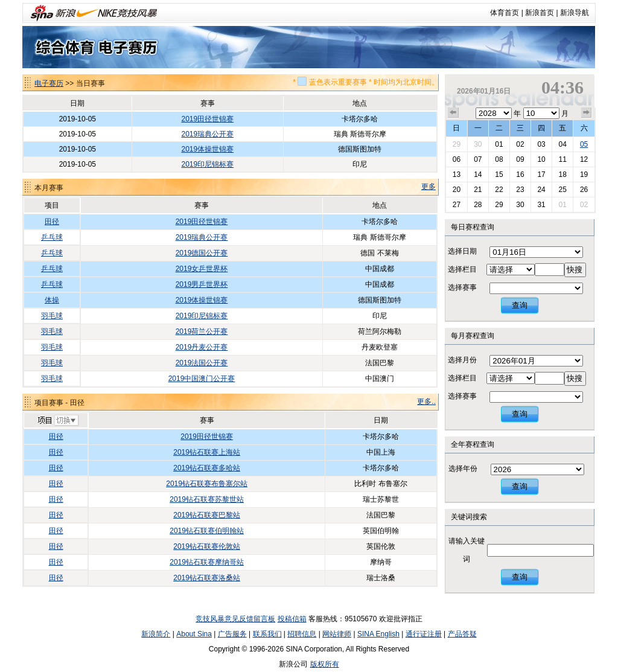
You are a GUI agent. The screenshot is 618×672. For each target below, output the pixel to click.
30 (478, 144)
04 (562, 144)
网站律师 (337, 634)
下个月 (587, 113)
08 (499, 159)
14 (478, 174)
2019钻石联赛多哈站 (207, 468)
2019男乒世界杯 (202, 284)
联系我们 (267, 634)
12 (584, 159)
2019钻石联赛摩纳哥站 (207, 562)
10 (541, 159)
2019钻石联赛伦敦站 (207, 546)
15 (499, 174)
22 (499, 190)
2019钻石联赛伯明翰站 (207, 531)
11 (562, 159)
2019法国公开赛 (202, 363)
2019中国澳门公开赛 (202, 379)
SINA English (378, 634)
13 (457, 174)
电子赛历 (49, 83)
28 (478, 205)
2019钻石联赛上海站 (207, 452)
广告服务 (232, 634)
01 (499, 144)
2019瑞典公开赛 (207, 134)
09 (520, 159)
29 (457, 144)
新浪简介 (156, 634)
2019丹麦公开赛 (202, 347)
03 (541, 144)
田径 (52, 222)
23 (520, 190)
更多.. (426, 402)
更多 (428, 187)
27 (457, 205)
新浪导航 (575, 13)
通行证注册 (424, 634)
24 (541, 190)
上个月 (453, 113)
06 (457, 159)
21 (478, 190)
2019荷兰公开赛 (202, 331)
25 (562, 190)
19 (584, 174)
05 (584, 144)
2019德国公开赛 (202, 253)
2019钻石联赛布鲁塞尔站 (207, 484)
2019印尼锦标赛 (207, 164)
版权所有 (325, 664)
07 (478, 159)
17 (541, 174)
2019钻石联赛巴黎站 (207, 515)
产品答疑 (462, 634)
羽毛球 (52, 316)
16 (520, 174)
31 (541, 205)
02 (520, 144)
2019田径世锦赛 (207, 119)
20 (457, 190)
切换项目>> (58, 421)
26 (584, 190)
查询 (520, 305)
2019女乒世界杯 (202, 269)
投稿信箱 (292, 619)
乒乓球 (52, 237)
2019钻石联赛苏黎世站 (207, 499)
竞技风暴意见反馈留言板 (235, 619)
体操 (52, 300)
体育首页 (505, 13)
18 (562, 174)
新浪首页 (540, 13)
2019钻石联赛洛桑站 (207, 578)
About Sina (194, 634)
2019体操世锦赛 (207, 149)
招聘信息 (302, 634)
